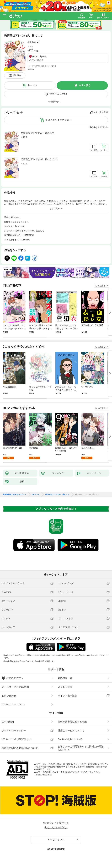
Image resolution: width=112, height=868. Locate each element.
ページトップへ (56, 840)
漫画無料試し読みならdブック (14, 494)
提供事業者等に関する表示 (72, 722)
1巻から (92, 127)
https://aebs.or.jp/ (44, 775)
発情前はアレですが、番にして (38, 133)
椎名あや (32, 42)
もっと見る (100, 286)
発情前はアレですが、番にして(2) (39, 159)
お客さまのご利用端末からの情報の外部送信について (81, 748)
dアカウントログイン (13, 704)
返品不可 (31, 69)
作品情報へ (54, 102)
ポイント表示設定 (67, 696)
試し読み (17, 75)
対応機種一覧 (65, 678)
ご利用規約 (8, 722)
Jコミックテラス (21, 222)
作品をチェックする (58, 94)
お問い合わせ (9, 696)
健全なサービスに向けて (71, 730)
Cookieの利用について (70, 739)
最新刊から (103, 127)
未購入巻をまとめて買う (58, 120)
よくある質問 (65, 687)
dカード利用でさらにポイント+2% (41, 66)
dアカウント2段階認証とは (16, 739)
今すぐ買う (85, 85)
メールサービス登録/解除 (15, 687)
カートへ (32, 85)
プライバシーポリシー (14, 730)
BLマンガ (20, 226)
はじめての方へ (12, 678)
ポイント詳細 (35, 60)
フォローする (38, 42)
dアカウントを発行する (56, 823)
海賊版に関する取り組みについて (20, 748)
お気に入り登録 (101, 112)
